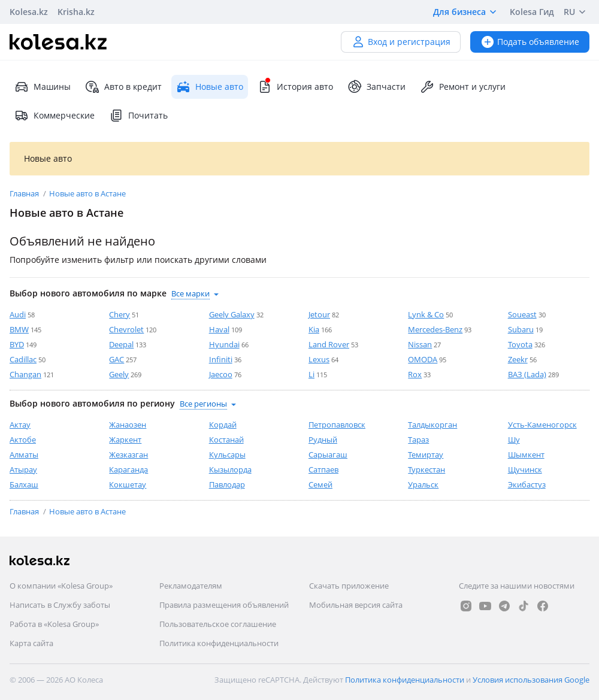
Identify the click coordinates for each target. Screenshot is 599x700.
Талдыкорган (432, 425)
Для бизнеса (467, 12)
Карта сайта (31, 643)
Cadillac (23, 359)
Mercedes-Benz (435, 329)
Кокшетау (128, 484)
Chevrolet (126, 329)
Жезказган (128, 454)
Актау (20, 425)
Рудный (323, 440)
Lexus (319, 359)
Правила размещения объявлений (224, 605)
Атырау (23, 469)
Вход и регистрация (401, 42)
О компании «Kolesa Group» (61, 586)
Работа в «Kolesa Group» (54, 624)
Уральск (423, 484)
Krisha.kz (76, 12)
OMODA (423, 359)
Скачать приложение (349, 586)
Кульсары (227, 454)
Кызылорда (230, 469)
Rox (415, 374)
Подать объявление (530, 42)
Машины (43, 87)
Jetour (319, 314)
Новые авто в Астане (87, 193)
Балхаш (24, 484)
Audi (18, 314)
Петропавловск (337, 425)
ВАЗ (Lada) (527, 374)
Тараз (418, 440)
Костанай (226, 440)
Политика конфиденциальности (219, 643)
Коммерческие (55, 116)
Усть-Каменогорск (542, 425)
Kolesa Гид (532, 12)
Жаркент (125, 440)
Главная (25, 193)
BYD (17, 344)
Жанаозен (128, 425)
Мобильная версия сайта (356, 605)
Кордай (223, 425)
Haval (219, 329)
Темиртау (426, 454)
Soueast (522, 314)
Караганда (128, 469)
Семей (320, 484)
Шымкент (526, 454)
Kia (314, 329)
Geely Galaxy (232, 314)
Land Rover (329, 344)
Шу (514, 440)
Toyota (520, 344)
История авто (295, 87)
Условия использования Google (531, 680)
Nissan (420, 344)
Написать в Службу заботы (60, 605)
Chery (120, 314)
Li (311, 374)
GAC (117, 359)
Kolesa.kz (29, 12)
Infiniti (221, 359)
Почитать (138, 116)
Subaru (521, 329)
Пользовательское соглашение (218, 624)
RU (577, 12)
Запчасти (376, 87)
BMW (19, 329)
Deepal (121, 344)
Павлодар (227, 484)
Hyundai (224, 344)
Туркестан (426, 469)
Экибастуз (527, 484)
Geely (119, 374)
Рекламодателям (191, 586)
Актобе (23, 440)
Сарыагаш (328, 454)
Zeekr (518, 359)
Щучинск (525, 469)
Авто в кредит (123, 87)
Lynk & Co (426, 314)
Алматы (24, 454)
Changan (25, 374)
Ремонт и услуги (463, 87)
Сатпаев (323, 469)
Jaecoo (221, 374)
